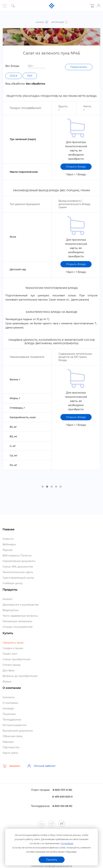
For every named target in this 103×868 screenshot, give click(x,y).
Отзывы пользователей (18, 627)
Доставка (8, 670)
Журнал (8, 550)
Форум (7, 682)
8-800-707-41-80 (62, 790)
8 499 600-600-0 (62, 797)
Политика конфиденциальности (51, 866)
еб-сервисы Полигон (17, 556)
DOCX (14, 76)
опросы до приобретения (20, 676)
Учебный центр (13, 583)
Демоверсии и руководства (21, 605)
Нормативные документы (19, 561)
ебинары (9, 544)
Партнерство (11, 747)
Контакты (9, 697)
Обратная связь (13, 736)
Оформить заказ (13, 643)
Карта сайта (10, 753)
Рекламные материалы (17, 621)
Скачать (42, 22)
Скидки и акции (13, 648)
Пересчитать (79, 67)
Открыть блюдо (76, 167)
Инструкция (60, 22)
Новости (8, 539)
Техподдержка (12, 720)
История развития (14, 725)
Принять (52, 860)
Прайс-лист (10, 654)
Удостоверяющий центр (18, 578)
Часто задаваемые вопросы (20, 616)
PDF (30, 76)
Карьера (8, 742)
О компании (10, 703)
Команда (8, 708)
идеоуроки (11, 610)
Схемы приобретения (17, 659)
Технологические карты (18, 572)
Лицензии (9, 714)
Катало (8, 599)
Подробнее (67, 843)
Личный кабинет (41, 766)
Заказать (11, 766)
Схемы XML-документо (18, 567)
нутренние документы (18, 731)
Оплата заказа (12, 665)
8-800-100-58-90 (62, 806)
